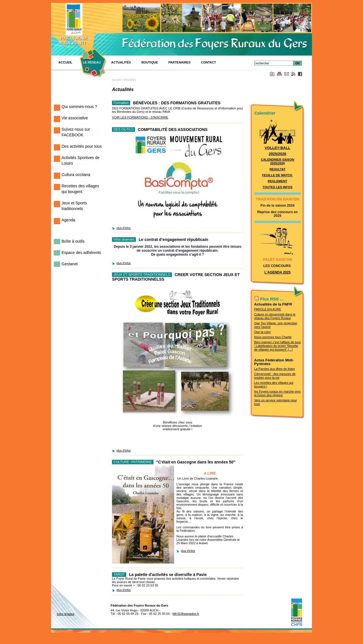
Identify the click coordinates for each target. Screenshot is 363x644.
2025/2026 (277, 154)
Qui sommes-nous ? (79, 107)
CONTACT (209, 62)
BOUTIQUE (150, 62)
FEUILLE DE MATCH (277, 175)
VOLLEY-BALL (277, 148)
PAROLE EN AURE (268, 309)
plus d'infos (124, 228)
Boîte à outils (73, 241)
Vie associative (75, 118)
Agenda (68, 220)
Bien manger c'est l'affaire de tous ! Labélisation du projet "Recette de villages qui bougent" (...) (277, 346)
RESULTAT (277, 169)
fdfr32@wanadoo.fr (186, 614)
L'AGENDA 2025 (278, 272)
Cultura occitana (76, 175)
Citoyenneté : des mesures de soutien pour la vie (275, 376)
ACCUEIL (65, 62)
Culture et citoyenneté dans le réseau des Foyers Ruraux (275, 316)
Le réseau (92, 62)
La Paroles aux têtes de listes (275, 369)
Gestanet (70, 264)
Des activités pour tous (82, 146)
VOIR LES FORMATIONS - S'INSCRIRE (140, 117)
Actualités (121, 62)
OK (298, 63)
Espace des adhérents (81, 253)
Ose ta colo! (262, 332)
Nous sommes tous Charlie (273, 337)
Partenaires (180, 62)
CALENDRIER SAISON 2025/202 (277, 161)
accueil (116, 80)
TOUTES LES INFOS (278, 187)
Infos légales (66, 614)
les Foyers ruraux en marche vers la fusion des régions (277, 393)
